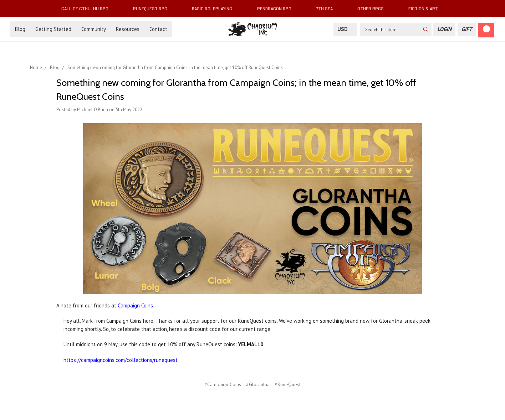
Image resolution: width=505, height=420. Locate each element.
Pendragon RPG (277, 8)
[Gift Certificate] (467, 29)
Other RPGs (373, 8)
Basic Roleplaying (215, 8)
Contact (158, 29)
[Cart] (486, 30)
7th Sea (327, 8)
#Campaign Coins (223, 384)
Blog (20, 29)
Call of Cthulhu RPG (88, 8)
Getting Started (53, 29)
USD (345, 29)
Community (94, 29)
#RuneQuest (288, 384)
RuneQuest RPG (153, 8)
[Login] (444, 29)
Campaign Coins (135, 305)
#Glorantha (258, 384)
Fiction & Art (426, 8)
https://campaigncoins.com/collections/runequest (121, 360)
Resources (128, 29)
